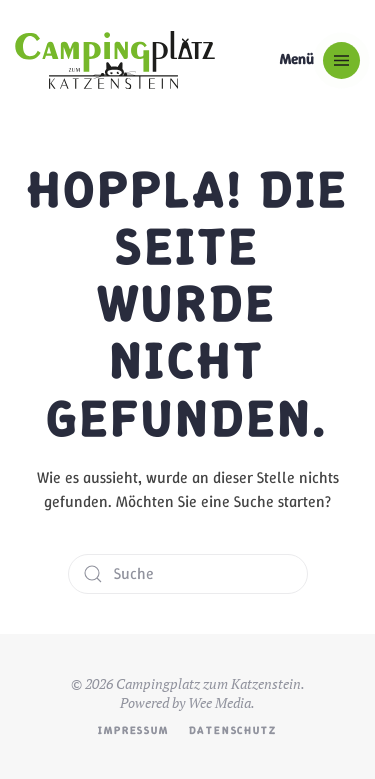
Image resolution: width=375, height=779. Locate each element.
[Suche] (188, 574)
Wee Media (219, 702)
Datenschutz (233, 730)
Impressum (133, 730)
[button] (320, 60)
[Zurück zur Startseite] (115, 60)
